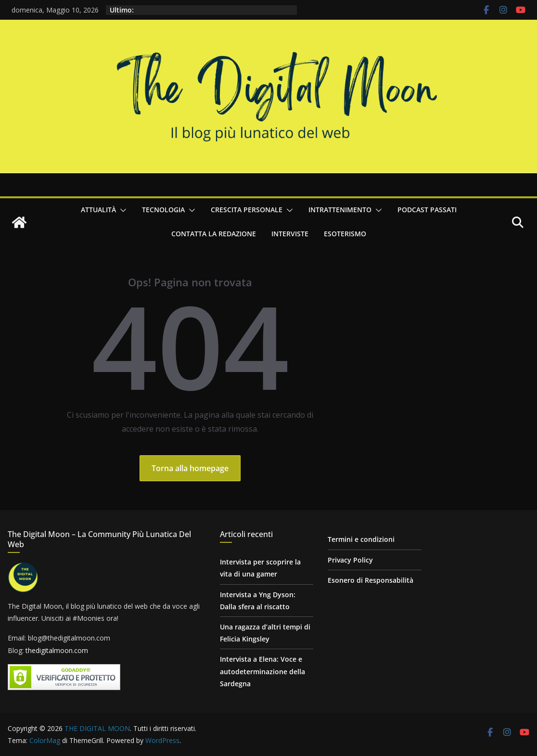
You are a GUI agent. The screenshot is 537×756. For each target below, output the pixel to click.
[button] (121, 210)
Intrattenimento (340, 210)
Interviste (290, 234)
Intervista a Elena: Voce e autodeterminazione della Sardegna (262, 671)
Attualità (98, 210)
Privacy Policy (350, 560)
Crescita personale (247, 210)
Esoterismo (345, 234)
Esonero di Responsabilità (371, 580)
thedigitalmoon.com (57, 650)
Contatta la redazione (214, 234)
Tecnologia (163, 210)
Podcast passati (427, 210)
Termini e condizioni (361, 539)
